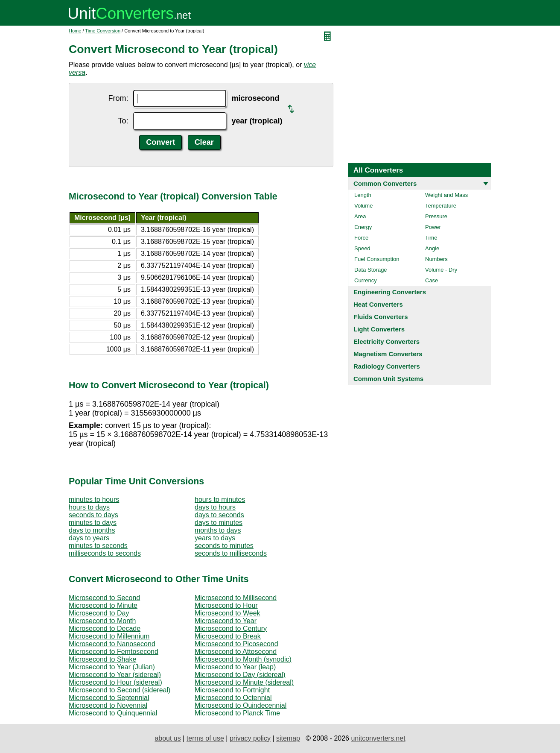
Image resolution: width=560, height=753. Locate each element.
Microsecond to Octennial (233, 698)
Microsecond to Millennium (109, 636)
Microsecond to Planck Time (237, 713)
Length (363, 195)
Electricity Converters (386, 341)
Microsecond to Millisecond (236, 598)
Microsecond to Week (227, 613)
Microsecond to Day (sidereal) (240, 675)
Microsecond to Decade (105, 628)
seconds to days (93, 515)
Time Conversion (103, 31)
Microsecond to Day (99, 613)
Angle (432, 248)
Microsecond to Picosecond (236, 644)
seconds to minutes (224, 546)
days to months (92, 530)
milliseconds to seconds (105, 553)
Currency (366, 280)
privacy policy (250, 738)
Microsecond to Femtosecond (114, 652)
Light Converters (379, 329)
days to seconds (219, 515)
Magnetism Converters (388, 354)
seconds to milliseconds (231, 553)
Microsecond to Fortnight (232, 690)
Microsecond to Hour (226, 605)
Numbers (436, 259)
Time (431, 238)
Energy (363, 227)
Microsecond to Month (102, 621)
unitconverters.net (378, 738)
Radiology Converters (387, 366)
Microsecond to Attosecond (236, 652)
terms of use (205, 738)
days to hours (215, 507)
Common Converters (385, 183)
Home (75, 31)
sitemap (288, 738)
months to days (218, 530)
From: (118, 98)
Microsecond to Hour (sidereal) (115, 682)
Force (361, 238)
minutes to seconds (98, 546)
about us (168, 738)
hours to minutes (220, 500)
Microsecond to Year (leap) (235, 667)
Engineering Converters (390, 292)
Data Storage (371, 270)
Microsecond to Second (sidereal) (120, 690)
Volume (363, 206)
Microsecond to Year (226, 621)
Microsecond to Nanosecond (112, 644)
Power (433, 227)
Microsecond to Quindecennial (241, 705)
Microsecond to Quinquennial (113, 713)
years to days (215, 538)
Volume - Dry (441, 270)
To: (123, 121)
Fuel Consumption (377, 259)
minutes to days (93, 523)
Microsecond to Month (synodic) (243, 659)
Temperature (441, 206)
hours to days (89, 507)
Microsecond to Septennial (109, 698)
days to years (89, 538)
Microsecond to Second (104, 598)
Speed (362, 248)
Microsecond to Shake (102, 659)
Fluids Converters (381, 317)
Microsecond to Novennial (108, 705)
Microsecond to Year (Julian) (112, 667)
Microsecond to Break (228, 636)
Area (360, 216)
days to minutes (219, 523)
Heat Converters (378, 304)
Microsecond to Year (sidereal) (115, 675)
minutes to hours (94, 500)
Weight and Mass (446, 195)
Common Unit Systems (388, 379)
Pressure (436, 216)
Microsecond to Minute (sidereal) (244, 682)
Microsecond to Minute (103, 605)
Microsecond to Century (231, 628)
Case (432, 280)
